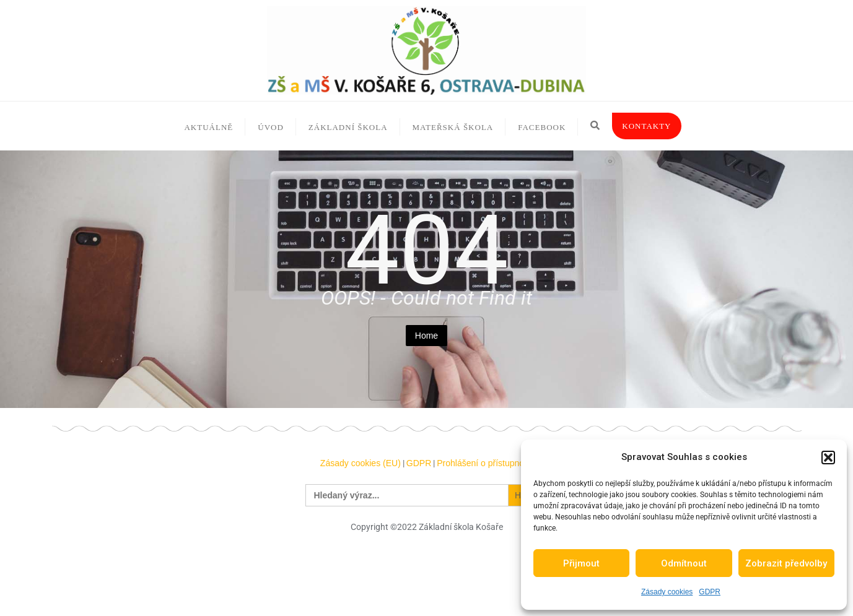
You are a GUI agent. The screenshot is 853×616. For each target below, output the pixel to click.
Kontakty (646, 126)
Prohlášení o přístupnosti (485, 463)
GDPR (710, 592)
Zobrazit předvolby (786, 563)
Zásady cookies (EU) (361, 463)
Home (426, 336)
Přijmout (581, 563)
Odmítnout (684, 563)
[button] (828, 458)
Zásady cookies (667, 592)
